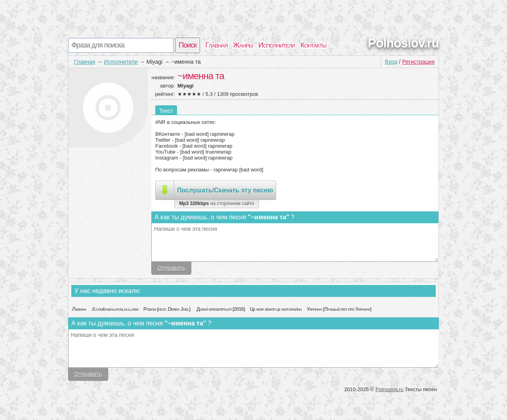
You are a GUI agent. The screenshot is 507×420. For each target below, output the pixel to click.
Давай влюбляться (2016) (221, 309)
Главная (216, 45)
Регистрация (418, 62)
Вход (391, 62)
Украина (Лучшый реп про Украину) (339, 309)
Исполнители (276, 45)
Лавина (79, 309)
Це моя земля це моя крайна (276, 309)
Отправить (171, 268)
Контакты (314, 45)
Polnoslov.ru (403, 43)
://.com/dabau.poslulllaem (114, 309)
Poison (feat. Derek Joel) (167, 309)
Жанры (243, 45)
